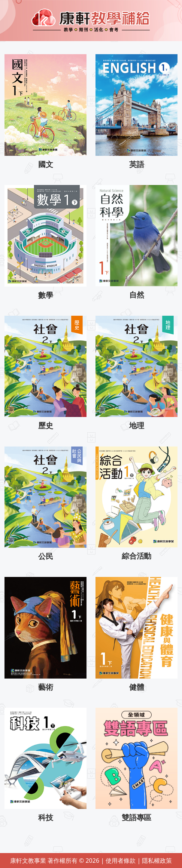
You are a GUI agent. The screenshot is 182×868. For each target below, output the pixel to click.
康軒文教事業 (29, 861)
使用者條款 (121, 861)
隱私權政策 (157, 861)
